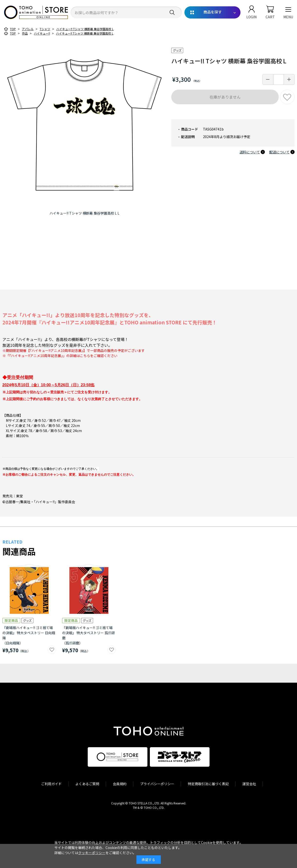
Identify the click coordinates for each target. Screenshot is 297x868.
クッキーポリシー (92, 853)
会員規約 (120, 784)
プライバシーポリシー (157, 784)
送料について (250, 152)
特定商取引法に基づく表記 (208, 784)
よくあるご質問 (87, 784)
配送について (279, 152)
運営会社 (249, 784)
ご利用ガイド (51, 784)
